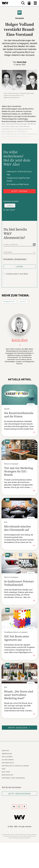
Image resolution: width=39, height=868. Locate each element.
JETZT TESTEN (19, 191)
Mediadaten (7, 775)
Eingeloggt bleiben (17, 274)
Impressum (7, 754)
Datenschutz (8, 763)
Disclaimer (7, 757)
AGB (4, 769)
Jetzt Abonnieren (19, 794)
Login (20, 266)
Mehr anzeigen (20, 728)
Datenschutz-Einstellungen (15, 766)
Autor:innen (8, 760)
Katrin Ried (22, 62)
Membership (9, 302)
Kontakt (6, 751)
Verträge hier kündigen (13, 778)
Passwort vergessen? (15, 259)
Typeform (10, 206)
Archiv (23, 302)
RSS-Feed (6, 772)
